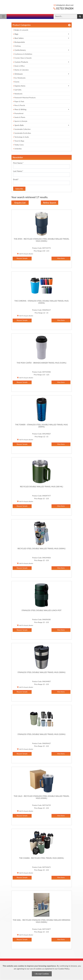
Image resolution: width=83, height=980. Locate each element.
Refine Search (50, 203)
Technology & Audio (21, 137)
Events (16, 82)
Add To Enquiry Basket (25, 254)
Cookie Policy (64, 969)
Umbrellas (17, 149)
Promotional (18, 113)
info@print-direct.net (64, 5)
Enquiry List (20, 203)
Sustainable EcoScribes (22, 133)
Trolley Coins (19, 145)
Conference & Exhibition (23, 54)
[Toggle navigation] (3, 16)
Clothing (17, 46)
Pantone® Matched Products (24, 98)
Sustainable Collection (22, 129)
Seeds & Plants (19, 117)
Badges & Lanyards (21, 30)
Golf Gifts (17, 90)
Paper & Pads (19, 101)
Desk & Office (19, 66)
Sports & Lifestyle (20, 121)
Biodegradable (19, 42)
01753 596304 (63, 8)
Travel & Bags (19, 141)
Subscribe (19, 189)
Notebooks (18, 94)
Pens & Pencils (19, 105)
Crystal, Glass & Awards (22, 58)
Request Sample (22, 258)
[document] (42, 970)
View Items (61, 258)
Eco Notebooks (19, 78)
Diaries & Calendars (21, 70)
